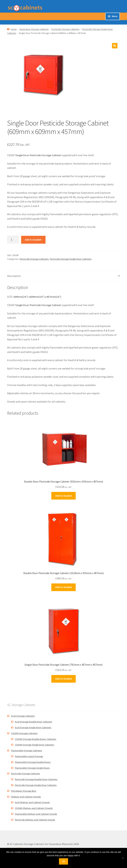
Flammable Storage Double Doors (33, 762)
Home (14, 29)
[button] (115, 46)
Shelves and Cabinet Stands (26, 797)
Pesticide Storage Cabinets (65, 29)
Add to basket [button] (64, 496)
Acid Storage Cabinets (23, 716)
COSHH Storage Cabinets (24, 733)
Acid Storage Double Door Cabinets (33, 722)
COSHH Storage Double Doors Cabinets (36, 739)
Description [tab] (14, 276)
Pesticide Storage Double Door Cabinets (36, 779)
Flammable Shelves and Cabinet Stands (36, 814)
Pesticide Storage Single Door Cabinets (71, 259)
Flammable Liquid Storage (29, 756)
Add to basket (33, 240)
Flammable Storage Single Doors (32, 768)
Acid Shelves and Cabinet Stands (32, 802)
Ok (64, 861)
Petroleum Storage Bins (24, 791)
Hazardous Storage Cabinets (34, 29)
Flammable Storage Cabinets (27, 751)
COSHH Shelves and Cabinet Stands (34, 808)
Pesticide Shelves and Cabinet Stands (35, 820)
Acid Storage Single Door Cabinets (33, 728)
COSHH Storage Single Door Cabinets (35, 745)
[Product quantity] (13, 240)
